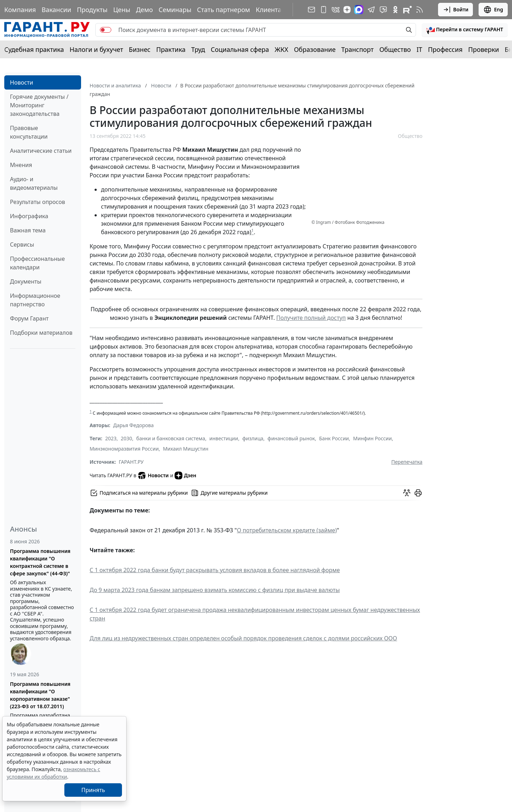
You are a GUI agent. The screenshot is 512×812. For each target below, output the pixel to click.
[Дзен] (347, 10)
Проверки (484, 49)
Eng (493, 10)
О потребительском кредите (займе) (287, 530)
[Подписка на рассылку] (311, 10)
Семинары (175, 10)
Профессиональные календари (37, 263)
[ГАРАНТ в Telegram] (371, 10)
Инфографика (29, 216)
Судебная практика (34, 49)
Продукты (92, 10)
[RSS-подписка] (420, 10)
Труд (198, 49)
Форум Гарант (29, 318)
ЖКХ (282, 49)
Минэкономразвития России (124, 449)
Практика (171, 49)
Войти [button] (456, 10)
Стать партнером (223, 10)
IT (420, 49)
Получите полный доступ (311, 318)
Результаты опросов (38, 202)
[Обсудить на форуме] (407, 493)
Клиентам (271, 10)
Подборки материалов (41, 333)
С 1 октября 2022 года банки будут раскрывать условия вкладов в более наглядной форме (215, 570)
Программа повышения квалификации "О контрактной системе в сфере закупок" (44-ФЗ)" (40, 562)
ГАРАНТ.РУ (131, 462)
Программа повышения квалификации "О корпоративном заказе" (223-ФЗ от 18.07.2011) (40, 695)
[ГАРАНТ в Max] (359, 10)
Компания (20, 10)
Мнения (21, 165)
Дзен (185, 475)
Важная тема (28, 230)
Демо (144, 10)
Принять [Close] (93, 790)
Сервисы (22, 244)
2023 (111, 438)
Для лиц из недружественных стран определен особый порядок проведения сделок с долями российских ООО (243, 638)
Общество (395, 49)
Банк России (334, 438)
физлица (253, 438)
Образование (315, 49)
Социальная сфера (240, 49)
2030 (127, 438)
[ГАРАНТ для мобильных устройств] (324, 10)
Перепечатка (407, 462)
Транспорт (358, 49)
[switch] (106, 30)
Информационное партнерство (35, 300)
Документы (26, 281)
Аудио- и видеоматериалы (34, 183)
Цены (122, 10)
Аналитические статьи (41, 151)
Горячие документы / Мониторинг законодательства (39, 105)
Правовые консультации (29, 132)
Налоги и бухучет (97, 49)
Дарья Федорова (133, 425)
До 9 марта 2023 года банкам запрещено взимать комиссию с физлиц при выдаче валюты (215, 590)
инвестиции (224, 438)
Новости (22, 82)
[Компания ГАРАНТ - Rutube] (407, 10)
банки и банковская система (171, 438)
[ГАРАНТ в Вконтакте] (336, 10)
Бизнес (140, 49)
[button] (465, 30)
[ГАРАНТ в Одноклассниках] (395, 10)
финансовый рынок (291, 438)
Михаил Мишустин (186, 449)
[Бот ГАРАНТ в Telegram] (383, 10)
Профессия (445, 49)
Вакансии (56, 10)
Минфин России (372, 438)
